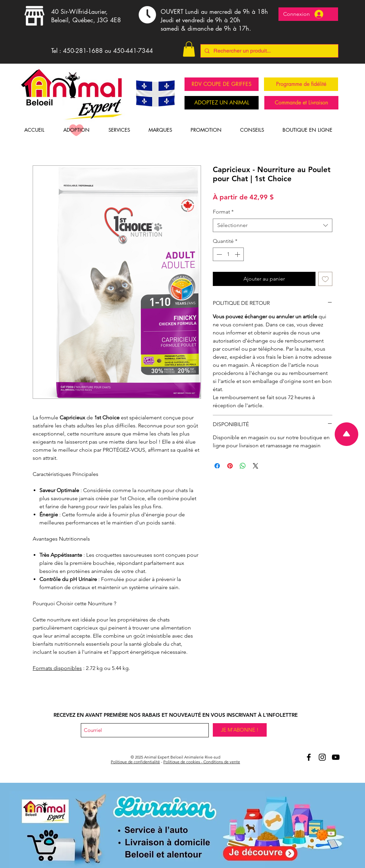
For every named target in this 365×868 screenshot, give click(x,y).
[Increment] (238, 254)
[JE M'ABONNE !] (240, 730)
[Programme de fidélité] (301, 84)
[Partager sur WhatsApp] (243, 466)
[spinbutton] (228, 254)
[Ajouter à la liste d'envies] (325, 279)
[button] (189, 49)
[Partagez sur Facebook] (217, 466)
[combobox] (273, 225)
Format (223, 212)
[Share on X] (256, 466)
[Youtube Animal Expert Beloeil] (336, 757)
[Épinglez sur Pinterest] (230, 466)
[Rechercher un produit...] (269, 51)
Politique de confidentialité (135, 762)
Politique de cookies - (183, 762)
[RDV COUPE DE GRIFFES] (222, 84)
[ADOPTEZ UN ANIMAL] (222, 103)
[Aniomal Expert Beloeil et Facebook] (309, 757)
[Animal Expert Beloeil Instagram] (322, 757)
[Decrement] (219, 254)
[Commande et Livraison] (301, 103)
